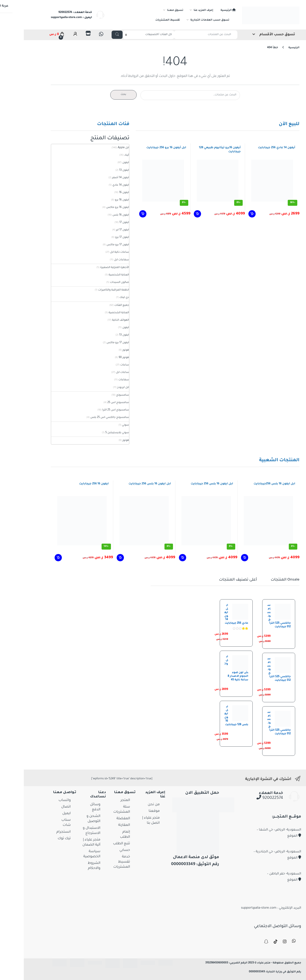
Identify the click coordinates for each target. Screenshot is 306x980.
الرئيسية (206, 10)
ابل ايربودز (101, 388)
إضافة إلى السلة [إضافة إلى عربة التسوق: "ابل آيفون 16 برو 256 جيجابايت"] (120, 214)
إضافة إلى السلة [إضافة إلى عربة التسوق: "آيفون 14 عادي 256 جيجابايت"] (229, 214)
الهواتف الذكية (98, 320)
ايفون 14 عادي (99, 185)
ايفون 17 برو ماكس (96, 245)
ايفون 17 (102, 223)
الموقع (272, 836)
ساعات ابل (100, 372)
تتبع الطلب (99, 844)
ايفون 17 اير (100, 230)
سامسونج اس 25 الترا (93, 410)
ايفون (104, 163)
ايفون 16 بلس (99, 215)
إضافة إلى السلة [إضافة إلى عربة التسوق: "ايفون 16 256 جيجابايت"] (36, 558)
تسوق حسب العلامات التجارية (188, 20)
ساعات (103, 365)
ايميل (44, 814)
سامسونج (101, 395)
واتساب (42, 800)
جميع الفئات (100, 305)
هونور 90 (102, 358)
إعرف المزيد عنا (181, 10)
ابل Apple (101, 148)
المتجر (103, 800)
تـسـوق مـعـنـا (153, 10)
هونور (104, 350)
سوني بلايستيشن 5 (95, 433)
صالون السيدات (97, 282)
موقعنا (132, 811)
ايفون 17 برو (100, 237)
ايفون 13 (102, 170)
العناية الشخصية (97, 275)
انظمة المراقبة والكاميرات (91, 290)
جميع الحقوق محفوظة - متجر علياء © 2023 (252, 963)
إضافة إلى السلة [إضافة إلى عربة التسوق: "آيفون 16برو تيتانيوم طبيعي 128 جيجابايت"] (175, 214)
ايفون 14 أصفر (98, 178)
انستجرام (41, 832)
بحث (101, 94)
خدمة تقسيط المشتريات (100, 862)
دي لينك (102, 298)
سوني (103, 425)
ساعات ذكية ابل (97, 252)
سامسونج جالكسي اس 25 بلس (88, 417)
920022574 (248, 798)
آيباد (105, 155)
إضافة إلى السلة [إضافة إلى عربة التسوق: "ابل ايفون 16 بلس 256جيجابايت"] (222, 558)
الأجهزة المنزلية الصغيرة (93, 268)
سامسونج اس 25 (96, 403)
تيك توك (42, 839)
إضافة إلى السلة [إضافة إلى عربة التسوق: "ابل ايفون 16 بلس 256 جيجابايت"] (160, 558)
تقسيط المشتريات (146, 20)
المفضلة (101, 819)
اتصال (44, 807)
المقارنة (102, 825)
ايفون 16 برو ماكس (96, 207)
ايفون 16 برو (100, 200)
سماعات (102, 380)
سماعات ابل (99, 260)
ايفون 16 (102, 193)
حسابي (103, 850)
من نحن (132, 805)
